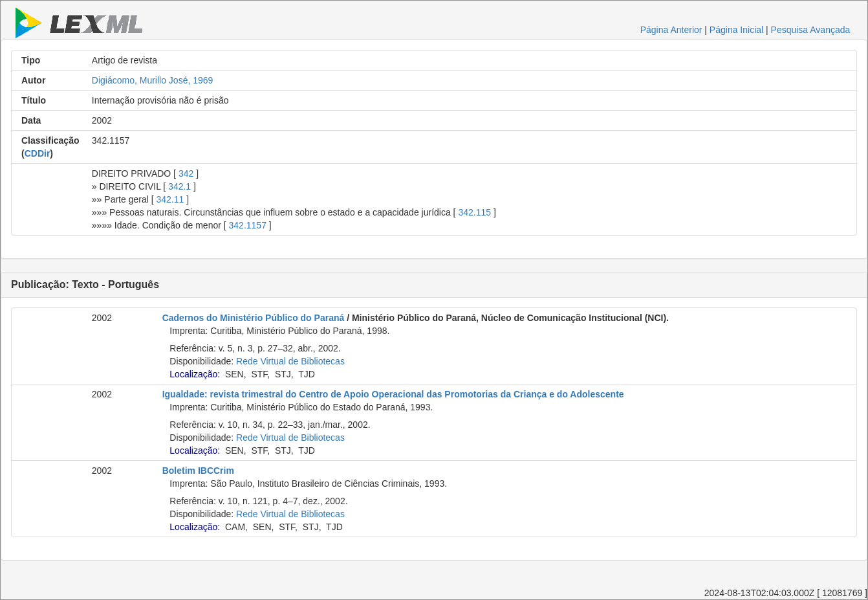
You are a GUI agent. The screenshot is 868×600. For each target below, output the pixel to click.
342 (186, 173)
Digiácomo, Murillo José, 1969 (153, 80)
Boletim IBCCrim (198, 471)
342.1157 (248, 225)
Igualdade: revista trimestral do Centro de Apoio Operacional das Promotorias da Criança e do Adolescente (393, 394)
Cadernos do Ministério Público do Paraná (254, 318)
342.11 (170, 199)
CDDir (38, 153)
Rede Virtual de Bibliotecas (290, 361)
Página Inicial (736, 30)
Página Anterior (671, 30)
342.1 (179, 186)
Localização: (195, 374)
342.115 (474, 212)
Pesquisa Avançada (811, 30)
